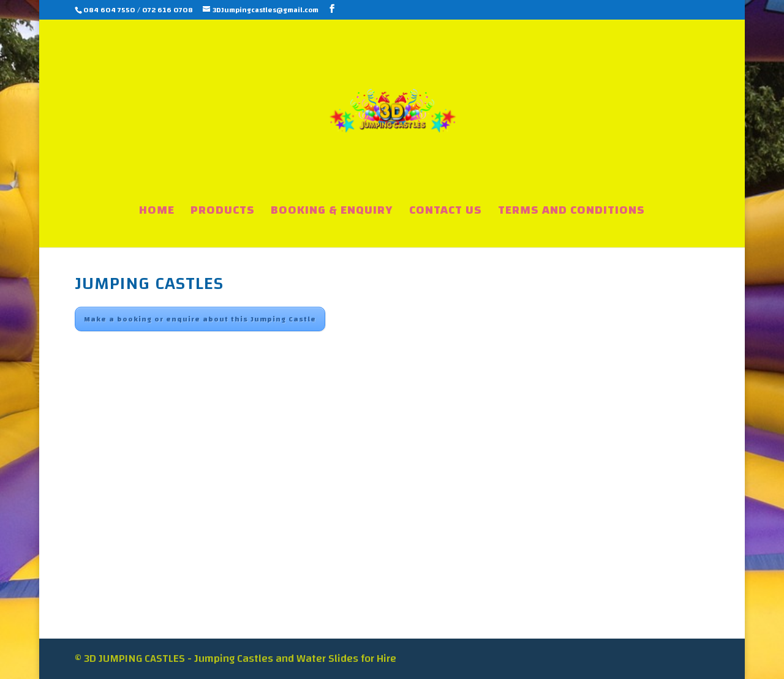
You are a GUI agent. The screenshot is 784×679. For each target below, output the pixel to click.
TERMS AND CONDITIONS (571, 213)
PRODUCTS (223, 213)
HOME (157, 213)
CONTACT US (446, 213)
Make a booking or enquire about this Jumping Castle (200, 319)
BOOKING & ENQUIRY (332, 213)
